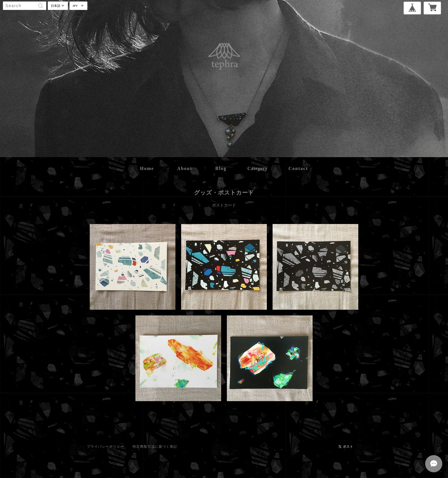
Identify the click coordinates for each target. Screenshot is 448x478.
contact (298, 168)
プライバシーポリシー (105, 447)
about (185, 168)
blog (221, 168)
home (147, 168)
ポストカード (224, 205)
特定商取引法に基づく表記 (155, 447)
